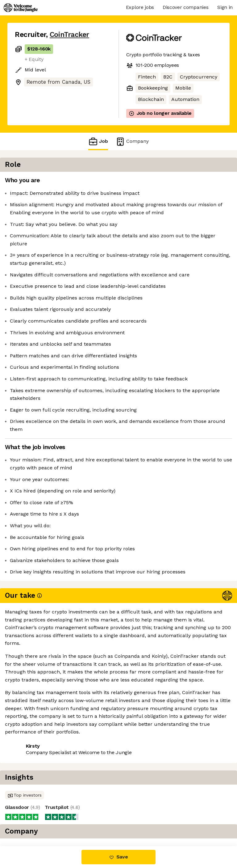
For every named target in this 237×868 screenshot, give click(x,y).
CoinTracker (69, 35)
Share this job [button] (32, 809)
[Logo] (21, 8)
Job (98, 141)
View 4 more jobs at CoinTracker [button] (53, 820)
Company (132, 141)
